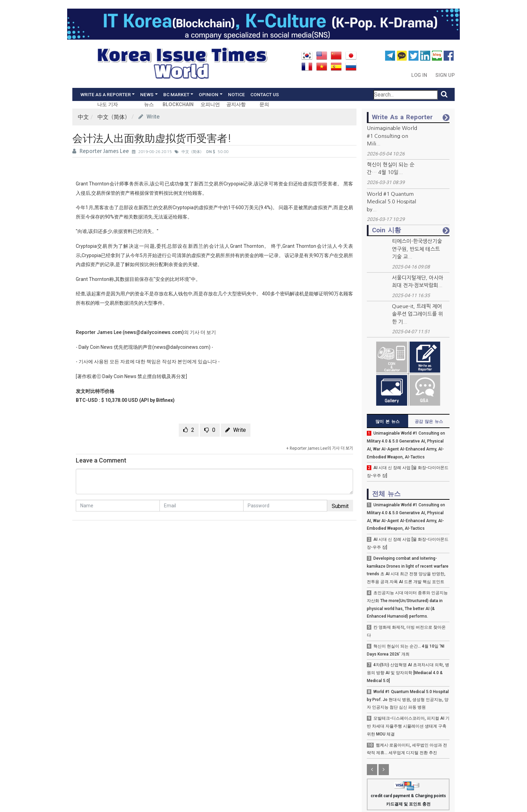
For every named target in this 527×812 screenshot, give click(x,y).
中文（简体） (114, 117)
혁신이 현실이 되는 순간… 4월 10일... (391, 169)
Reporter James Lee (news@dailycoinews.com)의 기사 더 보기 (146, 332)
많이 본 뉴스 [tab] (387, 422)
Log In (420, 75)
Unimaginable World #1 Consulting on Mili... (392, 136)
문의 (264, 105)
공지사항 (236, 105)
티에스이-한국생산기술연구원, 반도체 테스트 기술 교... (417, 249)
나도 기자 (107, 105)
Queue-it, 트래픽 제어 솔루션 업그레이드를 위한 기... (417, 314)
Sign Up (445, 75)
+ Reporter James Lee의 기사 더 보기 (320, 448)
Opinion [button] (209, 94)
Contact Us (265, 94)
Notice (236, 94)
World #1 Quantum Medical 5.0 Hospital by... (391, 202)
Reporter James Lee (101, 151)
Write (149, 117)
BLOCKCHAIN (178, 105)
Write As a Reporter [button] (106, 94)
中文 (83, 117)
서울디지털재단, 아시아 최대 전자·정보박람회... (418, 282)
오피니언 (210, 105)
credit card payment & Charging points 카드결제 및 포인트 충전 (408, 795)
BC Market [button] (176, 94)
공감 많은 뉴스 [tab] (429, 422)
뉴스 (149, 105)
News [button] (147, 94)
